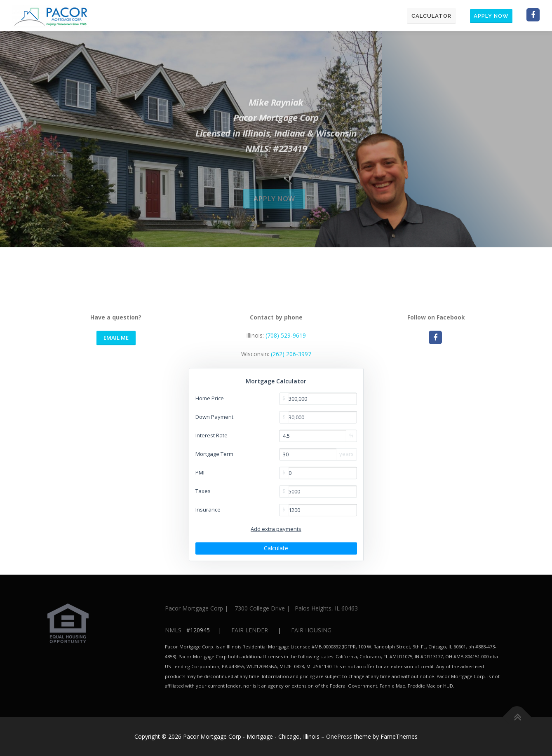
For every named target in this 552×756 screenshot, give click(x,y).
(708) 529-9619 (286, 454)
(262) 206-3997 (291, 473)
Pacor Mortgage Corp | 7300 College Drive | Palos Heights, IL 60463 (261, 608)
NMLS (173, 630)
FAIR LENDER (250, 630)
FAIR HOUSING (311, 630)
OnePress (339, 736)
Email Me (116, 457)
